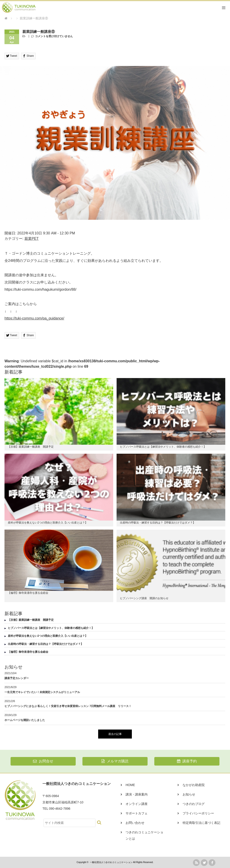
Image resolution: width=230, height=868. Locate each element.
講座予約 (187, 761)
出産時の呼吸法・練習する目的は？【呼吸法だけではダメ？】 (158, 523)
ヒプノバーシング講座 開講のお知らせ (144, 598)
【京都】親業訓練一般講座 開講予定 (31, 447)
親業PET (32, 239)
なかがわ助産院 (194, 785)
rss (196, 863)
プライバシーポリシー (198, 813)
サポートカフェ (137, 813)
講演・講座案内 (137, 794)
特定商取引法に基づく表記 (201, 823)
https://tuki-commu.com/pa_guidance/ (34, 318)
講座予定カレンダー (17, 678)
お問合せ (43, 761)
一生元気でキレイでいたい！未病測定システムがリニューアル (42, 692)
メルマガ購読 (115, 761)
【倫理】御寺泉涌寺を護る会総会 (28, 593)
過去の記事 (115, 734)
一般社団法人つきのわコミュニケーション (111, 862)
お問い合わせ (135, 823)
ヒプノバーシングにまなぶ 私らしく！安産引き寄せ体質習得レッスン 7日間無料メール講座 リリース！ (68, 706)
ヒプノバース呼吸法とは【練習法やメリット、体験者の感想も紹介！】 (163, 447)
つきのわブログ (194, 804)
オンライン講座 (137, 804)
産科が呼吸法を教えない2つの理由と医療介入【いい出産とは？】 (48, 523)
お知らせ (189, 794)
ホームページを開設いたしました (25, 720)
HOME (130, 785)
